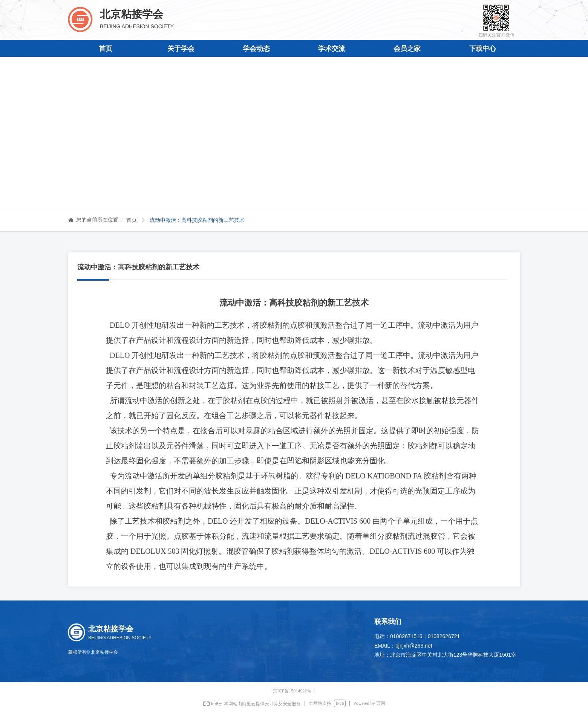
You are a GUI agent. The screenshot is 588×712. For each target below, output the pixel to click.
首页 (132, 220)
